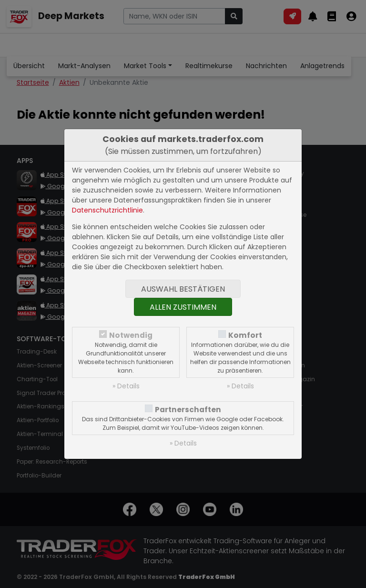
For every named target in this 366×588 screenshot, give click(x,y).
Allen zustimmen (183, 307)
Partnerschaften (188, 410)
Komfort (245, 335)
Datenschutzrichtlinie (107, 210)
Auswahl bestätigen (183, 289)
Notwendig (131, 335)
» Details (126, 386)
